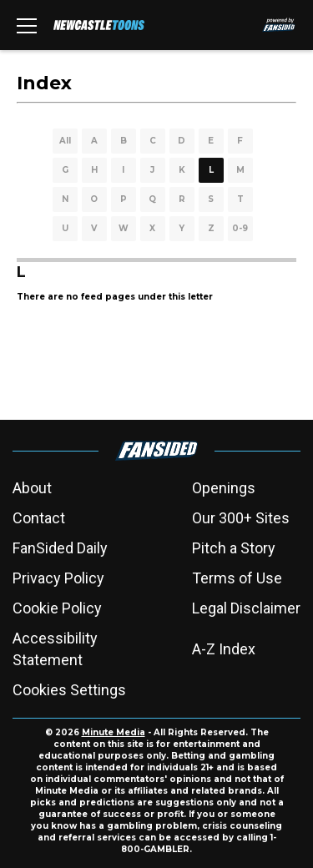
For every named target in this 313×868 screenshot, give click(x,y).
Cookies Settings (69, 690)
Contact (39, 518)
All (65, 141)
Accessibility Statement (55, 649)
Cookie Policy (57, 608)
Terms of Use (237, 578)
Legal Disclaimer (246, 608)
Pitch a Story (234, 548)
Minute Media (114, 732)
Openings (224, 488)
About (32, 488)
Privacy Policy (58, 578)
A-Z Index (224, 649)
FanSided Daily (60, 548)
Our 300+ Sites (241, 518)
